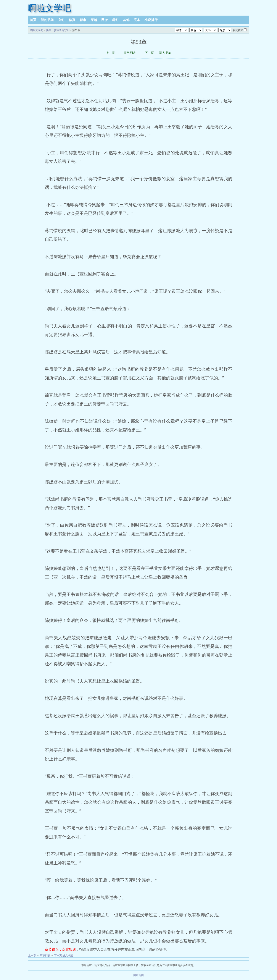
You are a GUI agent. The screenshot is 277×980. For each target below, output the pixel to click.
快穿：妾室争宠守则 (58, 30)
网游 (105, 20)
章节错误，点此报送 (60, 949)
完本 (137, 20)
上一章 (110, 53)
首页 (33, 20)
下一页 (149, 53)
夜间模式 (238, 30)
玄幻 (61, 20)
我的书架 (47, 20)
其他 (126, 20)
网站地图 (138, 975)
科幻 (115, 20)
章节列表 (130, 53)
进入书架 (165, 53)
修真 (72, 20)
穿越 (94, 20)
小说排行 (151, 20)
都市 (83, 20)
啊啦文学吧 (49, 8)
